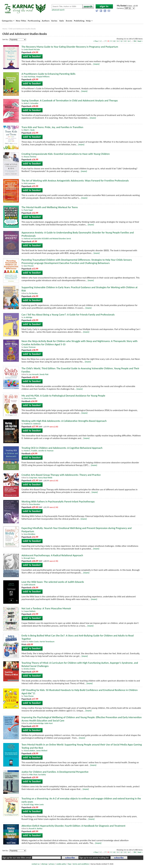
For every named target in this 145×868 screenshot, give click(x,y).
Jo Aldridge (28, 317)
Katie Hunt (49, 723)
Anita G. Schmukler (31, 103)
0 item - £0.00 (127, 6)
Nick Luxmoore (30, 183)
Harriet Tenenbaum (47, 642)
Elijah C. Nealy (29, 130)
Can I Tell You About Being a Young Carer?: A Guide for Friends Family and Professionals (68, 315)
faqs (70, 864)
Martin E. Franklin (31, 451)
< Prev (96, 41)
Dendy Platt (44, 374)
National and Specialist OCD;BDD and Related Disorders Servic (47, 239)
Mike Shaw (33, 775)
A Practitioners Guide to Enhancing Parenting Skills (48, 74)
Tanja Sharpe (29, 696)
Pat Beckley (33, 293)
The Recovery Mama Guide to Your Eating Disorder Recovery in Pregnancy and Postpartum (70, 47)
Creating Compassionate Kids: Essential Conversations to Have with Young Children (66, 154)
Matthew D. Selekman (32, 424)
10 (114, 41)
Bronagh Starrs (29, 558)
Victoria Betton (30, 751)
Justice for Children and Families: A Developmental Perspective (55, 772)
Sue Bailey (42, 775)
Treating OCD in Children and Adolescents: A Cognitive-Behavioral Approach (62, 448)
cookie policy (61, 864)
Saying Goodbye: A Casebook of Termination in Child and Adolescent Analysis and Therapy (70, 100)
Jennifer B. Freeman (46, 451)
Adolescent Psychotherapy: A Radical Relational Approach (52, 555)
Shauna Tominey (30, 157)
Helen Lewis (39, 805)
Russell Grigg (29, 805)
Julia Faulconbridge (36, 723)
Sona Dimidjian (30, 534)
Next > (140, 41)
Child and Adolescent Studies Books (22, 29)
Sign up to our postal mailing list (94, 858)
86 (135, 41)
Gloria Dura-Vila (30, 398)
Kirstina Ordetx (29, 669)
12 (121, 41)
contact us (36, 864)
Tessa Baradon (34, 504)
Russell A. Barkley (36, 829)
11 (118, 41)
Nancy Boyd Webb (45, 478)
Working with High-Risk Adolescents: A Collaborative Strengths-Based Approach (64, 421)
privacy (52, 864)
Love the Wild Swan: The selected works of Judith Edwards (53, 582)
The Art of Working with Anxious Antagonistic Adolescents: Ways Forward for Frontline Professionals (75, 181)
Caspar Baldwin (30, 611)
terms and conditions (81, 864)
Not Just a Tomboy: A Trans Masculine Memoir (46, 608)
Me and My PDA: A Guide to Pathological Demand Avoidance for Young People (63, 396)
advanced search (58, 10)
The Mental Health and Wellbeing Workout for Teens (50, 207)
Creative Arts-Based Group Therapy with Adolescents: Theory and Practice (61, 475)
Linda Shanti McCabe (32, 49)
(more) (96, 64)
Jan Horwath (34, 374)
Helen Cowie (34, 642)
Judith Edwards (30, 585)
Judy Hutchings (30, 77)
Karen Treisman (30, 347)
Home (5, 29)
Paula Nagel (28, 210)
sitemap (44, 864)
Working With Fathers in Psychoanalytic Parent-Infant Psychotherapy (58, 501)
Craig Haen (33, 478)
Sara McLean (29, 266)
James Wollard (42, 751)
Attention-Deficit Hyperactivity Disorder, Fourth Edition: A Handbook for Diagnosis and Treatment (73, 826)
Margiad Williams (43, 77)
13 (125, 41)
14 (129, 41)
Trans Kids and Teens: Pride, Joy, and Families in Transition (52, 127)
